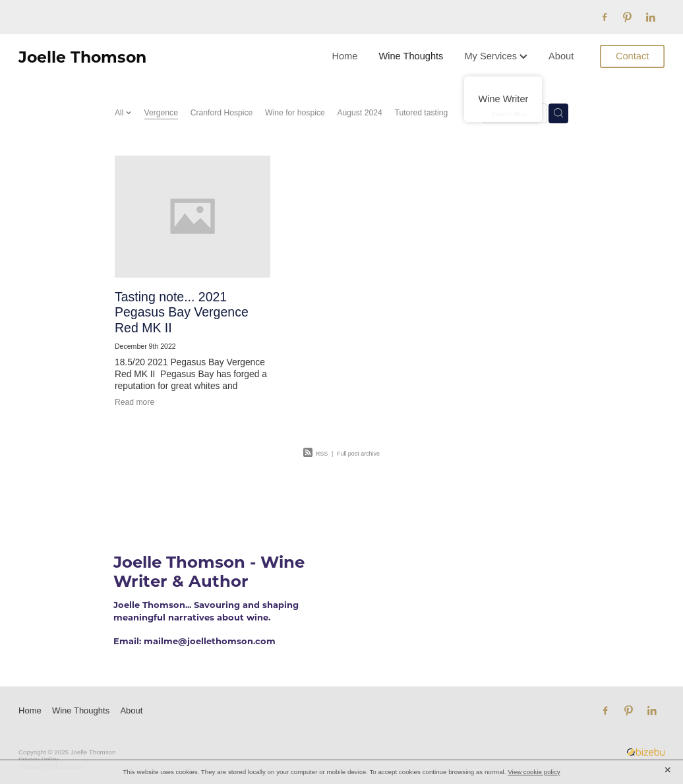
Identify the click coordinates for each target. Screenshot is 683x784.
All (120, 113)
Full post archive (358, 454)
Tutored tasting (421, 113)
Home (344, 56)
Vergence (161, 113)
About (561, 56)
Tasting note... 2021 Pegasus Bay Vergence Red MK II (182, 312)
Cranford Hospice (222, 113)
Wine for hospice (295, 113)
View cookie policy (534, 772)
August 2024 (359, 113)
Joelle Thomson (82, 57)
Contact (632, 56)
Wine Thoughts (411, 56)
